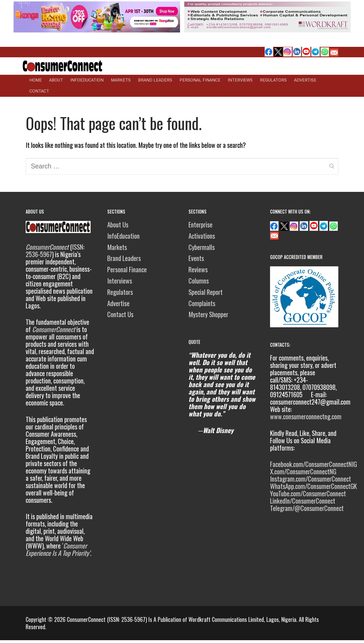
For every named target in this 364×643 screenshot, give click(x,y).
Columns (199, 281)
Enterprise (200, 225)
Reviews (198, 269)
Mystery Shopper (208, 314)
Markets (117, 247)
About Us (118, 225)
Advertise (118, 303)
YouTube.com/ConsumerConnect (308, 493)
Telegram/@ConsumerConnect (307, 508)
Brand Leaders (124, 258)
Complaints (202, 303)
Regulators (120, 292)
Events (196, 258)
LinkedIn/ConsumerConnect (303, 501)
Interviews (120, 281)
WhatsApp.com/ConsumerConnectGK (313, 486)
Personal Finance (127, 269)
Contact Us (120, 314)
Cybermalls (202, 247)
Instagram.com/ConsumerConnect (311, 479)
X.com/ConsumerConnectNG (303, 471)
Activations (202, 236)
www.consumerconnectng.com (306, 416)
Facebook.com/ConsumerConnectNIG (313, 464)
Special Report (206, 292)
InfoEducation (123, 236)
